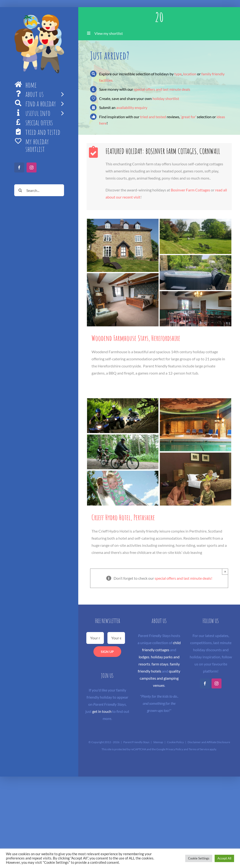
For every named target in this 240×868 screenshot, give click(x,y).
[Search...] (39, 190)
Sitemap (158, 742)
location (190, 74)
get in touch (102, 711)
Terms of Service (199, 749)
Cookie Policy (175, 742)
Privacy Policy (174, 749)
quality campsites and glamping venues (160, 678)
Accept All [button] (224, 858)
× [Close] (225, 572)
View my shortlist (109, 33)
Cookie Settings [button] (199, 858)
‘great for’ (188, 117)
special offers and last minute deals (162, 89)
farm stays (160, 664)
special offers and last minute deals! (183, 578)
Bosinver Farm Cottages (190, 190)
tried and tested (153, 117)
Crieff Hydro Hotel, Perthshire (123, 517)
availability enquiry (132, 107)
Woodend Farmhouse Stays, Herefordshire (136, 338)
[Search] (20, 190)
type (178, 74)
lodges (144, 657)
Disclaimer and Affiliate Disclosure (209, 742)
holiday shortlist (166, 98)
